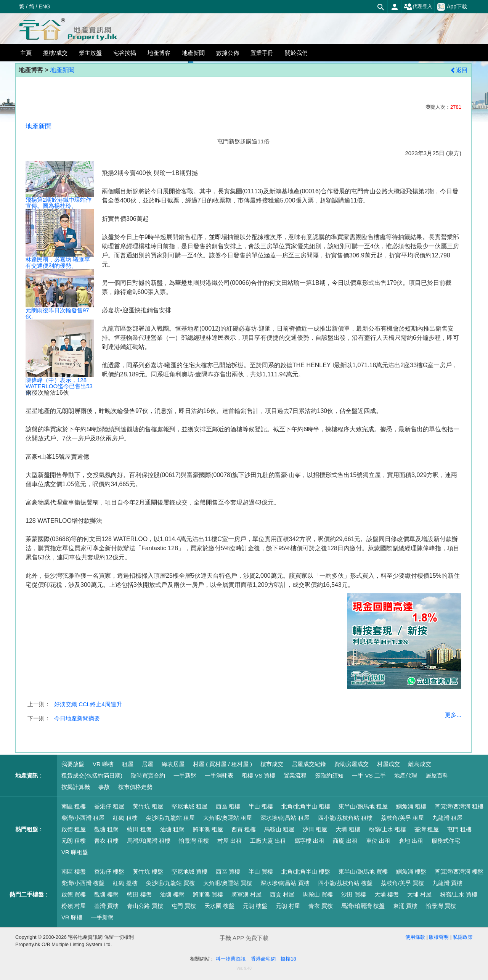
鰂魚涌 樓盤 (411, 872)
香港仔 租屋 (109, 806)
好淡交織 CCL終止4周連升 (88, 704)
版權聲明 (439, 937)
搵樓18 (288, 959)
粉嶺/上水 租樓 (387, 829)
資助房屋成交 (352, 764)
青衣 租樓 (106, 841)
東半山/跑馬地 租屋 (363, 806)
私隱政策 (463, 937)
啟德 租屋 (74, 829)
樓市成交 (272, 764)
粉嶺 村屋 (74, 906)
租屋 (128, 764)
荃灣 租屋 (427, 829)
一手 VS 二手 (369, 775)
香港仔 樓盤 (109, 872)
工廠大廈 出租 (268, 841)
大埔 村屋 (419, 894)
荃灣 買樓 (106, 906)
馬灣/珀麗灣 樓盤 (363, 906)
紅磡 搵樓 (125, 883)
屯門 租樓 (459, 829)
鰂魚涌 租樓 (411, 806)
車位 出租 (378, 841)
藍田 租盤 (139, 829)
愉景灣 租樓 (194, 841)
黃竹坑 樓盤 (148, 872)
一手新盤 (185, 775)
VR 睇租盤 (75, 852)
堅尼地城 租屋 (189, 806)
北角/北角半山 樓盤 (306, 872)
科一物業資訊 (231, 959)
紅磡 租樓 (125, 818)
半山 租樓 (261, 806)
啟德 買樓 (74, 894)
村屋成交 (388, 764)
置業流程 (295, 775)
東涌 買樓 (405, 906)
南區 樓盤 (74, 872)
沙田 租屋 (315, 829)
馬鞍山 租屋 (279, 829)
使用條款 (415, 937)
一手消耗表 (219, 775)
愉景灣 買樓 (441, 906)
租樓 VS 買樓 (258, 775)
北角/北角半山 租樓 (306, 806)
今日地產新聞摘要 (77, 718)
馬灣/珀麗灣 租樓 (148, 841)
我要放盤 (73, 764)
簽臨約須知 (329, 775)
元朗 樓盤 (255, 906)
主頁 (26, 53)
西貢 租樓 (244, 829)
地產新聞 (62, 70)
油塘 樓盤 (172, 894)
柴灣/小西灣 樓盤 (83, 883)
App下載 (452, 7)
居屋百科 (437, 775)
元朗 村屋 (288, 906)
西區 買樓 (228, 872)
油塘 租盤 (172, 829)
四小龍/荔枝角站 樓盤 (345, 883)
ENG (44, 6)
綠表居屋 (173, 764)
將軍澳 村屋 (246, 894)
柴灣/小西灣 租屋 (83, 818)
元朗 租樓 (74, 841)
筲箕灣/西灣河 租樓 (459, 806)
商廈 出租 (345, 841)
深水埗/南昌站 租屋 (285, 818)
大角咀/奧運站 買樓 (228, 883)
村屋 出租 (230, 841)
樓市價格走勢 (135, 787)
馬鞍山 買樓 (318, 894)
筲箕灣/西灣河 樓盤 (459, 872)
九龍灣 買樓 (447, 883)
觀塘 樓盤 (106, 894)
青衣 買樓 (321, 906)
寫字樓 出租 (309, 841)
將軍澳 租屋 (208, 829)
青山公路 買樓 (145, 906)
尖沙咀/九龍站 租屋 (170, 818)
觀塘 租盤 (106, 829)
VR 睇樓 (103, 764)
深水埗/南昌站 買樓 (285, 883)
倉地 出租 (411, 841)
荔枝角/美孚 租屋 (402, 818)
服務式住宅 (446, 841)
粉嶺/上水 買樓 (459, 894)
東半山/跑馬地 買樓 (363, 872)
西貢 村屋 (282, 894)
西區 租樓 (228, 806)
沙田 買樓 (353, 894)
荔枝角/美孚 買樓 (402, 883)
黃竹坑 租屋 (148, 806)
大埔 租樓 (348, 829)
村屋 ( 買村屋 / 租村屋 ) (222, 764)
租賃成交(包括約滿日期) (92, 775)
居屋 (148, 764)
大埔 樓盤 (387, 894)
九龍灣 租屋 (447, 818)
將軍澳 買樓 (208, 894)
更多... (453, 715)
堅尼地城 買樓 (189, 872)
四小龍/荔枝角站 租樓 (345, 818)
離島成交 (420, 764)
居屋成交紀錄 (309, 764)
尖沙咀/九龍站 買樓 (170, 883)
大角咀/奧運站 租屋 (228, 818)
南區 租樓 (74, 806)
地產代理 (406, 775)
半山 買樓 (261, 872)
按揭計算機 (76, 787)
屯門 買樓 (184, 906)
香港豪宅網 (263, 959)
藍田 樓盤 (139, 894)
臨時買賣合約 (148, 775)
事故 (104, 787)
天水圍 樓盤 (219, 906)
